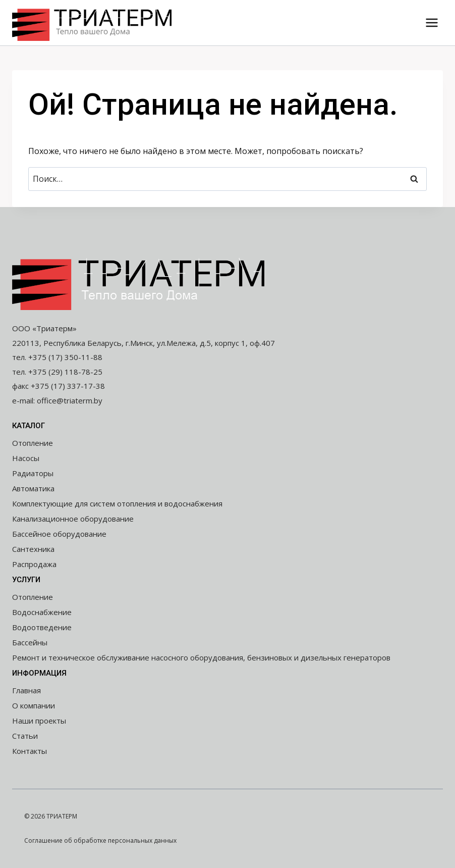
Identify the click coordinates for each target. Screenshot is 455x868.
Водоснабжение (42, 612)
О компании (34, 705)
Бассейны (30, 642)
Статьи (25, 736)
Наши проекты (39, 721)
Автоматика (33, 488)
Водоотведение (42, 627)
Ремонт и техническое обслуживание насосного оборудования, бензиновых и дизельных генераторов (201, 657)
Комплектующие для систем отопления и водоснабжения (117, 503)
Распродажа (34, 564)
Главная (26, 690)
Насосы (26, 458)
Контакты (30, 751)
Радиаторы (33, 473)
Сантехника (33, 549)
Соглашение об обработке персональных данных (100, 840)
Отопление (33, 443)
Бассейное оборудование (59, 534)
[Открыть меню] (432, 22)
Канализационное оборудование (73, 519)
